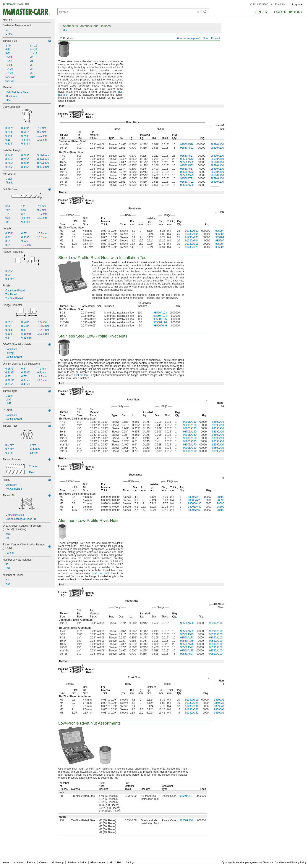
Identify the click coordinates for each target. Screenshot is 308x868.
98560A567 (187, 169)
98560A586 (187, 145)
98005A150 (190, 435)
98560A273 (187, 638)
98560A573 (187, 634)
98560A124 (160, 316)
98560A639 (187, 631)
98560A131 (186, 796)
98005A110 (190, 422)
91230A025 (192, 247)
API (111, 862)
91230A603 (192, 237)
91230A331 (192, 706)
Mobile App (58, 862)
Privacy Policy (299, 862)
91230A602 (192, 231)
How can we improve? (189, 38)
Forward (216, 38)
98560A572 (187, 172)
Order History (288, 12)
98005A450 (195, 510)
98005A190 (190, 451)
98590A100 (217, 145)
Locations (18, 862)
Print (206, 38)
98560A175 (187, 651)
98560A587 (187, 654)
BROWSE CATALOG (17, 4)
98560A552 (187, 162)
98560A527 (187, 156)
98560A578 (187, 644)
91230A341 (192, 709)
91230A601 (192, 234)
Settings (130, 862)
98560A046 (160, 326)
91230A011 (192, 244)
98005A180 (190, 448)
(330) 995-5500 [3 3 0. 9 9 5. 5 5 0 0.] (259, 5)
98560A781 (187, 178)
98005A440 (195, 507)
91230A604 (192, 241)
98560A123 (160, 313)
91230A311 (192, 700)
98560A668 (187, 623)
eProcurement (98, 862)
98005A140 (190, 432)
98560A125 (160, 319)
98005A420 (195, 500)
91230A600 (186, 820)
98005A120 (190, 425)
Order (261, 12)
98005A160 (190, 438)
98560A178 (187, 641)
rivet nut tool (81, 375)
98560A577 (187, 647)
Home (6, 862)
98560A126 (160, 322)
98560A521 (187, 148)
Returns (31, 862)
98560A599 (187, 185)
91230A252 (192, 713)
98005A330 (190, 441)
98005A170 (190, 445)
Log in (297, 5)
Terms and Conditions (275, 862)
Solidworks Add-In (77, 862)
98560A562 (187, 166)
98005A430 (195, 503)
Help (120, 862)
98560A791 (187, 182)
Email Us (280, 5)
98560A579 (187, 175)
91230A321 (192, 703)
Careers (43, 862)
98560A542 (187, 159)
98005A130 (190, 428)
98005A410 (195, 497)
